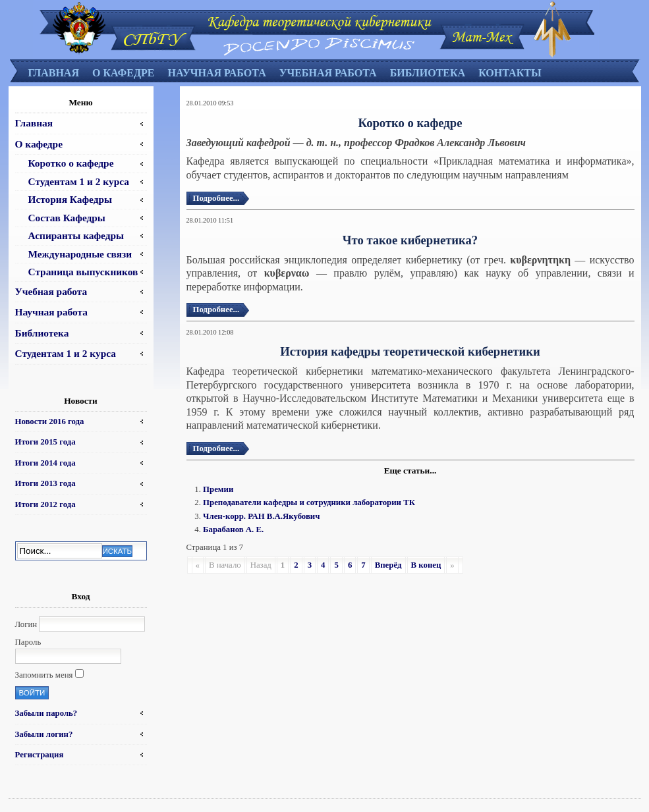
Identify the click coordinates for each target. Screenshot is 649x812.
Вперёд (388, 565)
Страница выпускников (83, 272)
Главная (54, 73)
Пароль (28, 642)
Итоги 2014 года (45, 463)
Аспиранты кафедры (76, 235)
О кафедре (123, 73)
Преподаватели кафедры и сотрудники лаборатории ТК (309, 502)
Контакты (510, 73)
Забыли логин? (44, 734)
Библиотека (428, 73)
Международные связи (80, 254)
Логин (26, 624)
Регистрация (40, 755)
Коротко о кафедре (71, 163)
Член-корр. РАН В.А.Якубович (261, 516)
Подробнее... (216, 198)
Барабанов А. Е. (233, 529)
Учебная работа (328, 73)
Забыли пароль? (46, 713)
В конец (426, 565)
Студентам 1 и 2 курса (79, 181)
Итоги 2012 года (45, 504)
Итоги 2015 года (45, 442)
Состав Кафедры (67, 218)
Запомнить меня (44, 675)
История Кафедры (71, 199)
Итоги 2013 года (45, 483)
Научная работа (216, 73)
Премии (218, 489)
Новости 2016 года (50, 421)
